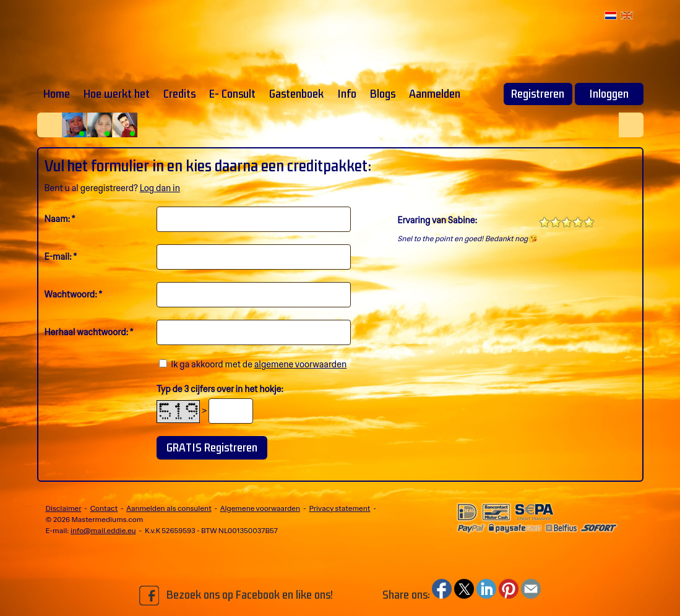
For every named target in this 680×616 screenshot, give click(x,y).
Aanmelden (435, 94)
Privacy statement (339, 508)
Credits (179, 94)
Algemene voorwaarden (260, 508)
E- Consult (232, 94)
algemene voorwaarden (300, 364)
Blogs (383, 94)
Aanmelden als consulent (169, 508)
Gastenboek (296, 94)
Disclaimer (64, 508)
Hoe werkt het (117, 94)
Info (347, 94)
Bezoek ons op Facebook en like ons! (236, 596)
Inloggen (609, 94)
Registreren (538, 94)
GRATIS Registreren (212, 448)
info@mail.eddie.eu (103, 531)
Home (57, 94)
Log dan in (160, 188)
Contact (104, 508)
